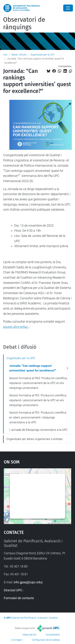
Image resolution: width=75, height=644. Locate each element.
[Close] (68, 8)
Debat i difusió (19, 55)
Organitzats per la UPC (42, 55)
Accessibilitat (53, 635)
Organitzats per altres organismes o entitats (35, 439)
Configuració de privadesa (46, 640)
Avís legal (16, 640)
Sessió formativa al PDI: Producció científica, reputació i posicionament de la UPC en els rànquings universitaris (38, 400)
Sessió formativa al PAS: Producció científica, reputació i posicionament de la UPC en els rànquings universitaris (38, 383)
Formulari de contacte (19, 598)
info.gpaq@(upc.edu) (28, 582)
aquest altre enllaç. (16, 327)
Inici (5, 55)
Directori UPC (13, 590)
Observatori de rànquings (24, 23)
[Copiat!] (70, 71)
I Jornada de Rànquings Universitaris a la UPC (38, 430)
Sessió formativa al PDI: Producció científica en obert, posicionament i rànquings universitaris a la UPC (38, 417)
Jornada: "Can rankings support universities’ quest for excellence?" (33, 368)
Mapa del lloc (30, 635)
